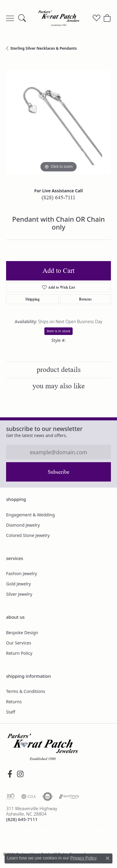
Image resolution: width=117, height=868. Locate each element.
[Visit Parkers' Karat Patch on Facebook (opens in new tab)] (10, 774)
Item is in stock (59, 331)
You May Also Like (59, 386)
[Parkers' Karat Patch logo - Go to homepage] (59, 18)
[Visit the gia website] (29, 797)
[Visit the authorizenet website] (48, 797)
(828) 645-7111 (58, 197)
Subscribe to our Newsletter (44, 429)
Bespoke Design (22, 633)
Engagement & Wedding (30, 515)
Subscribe (58, 472)
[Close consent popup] (108, 858)
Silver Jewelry (19, 594)
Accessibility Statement (58, 843)
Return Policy (19, 653)
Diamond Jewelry (23, 525)
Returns (85, 299)
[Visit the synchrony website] (69, 797)
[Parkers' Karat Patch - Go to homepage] (43, 747)
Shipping (32, 299)
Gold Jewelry (18, 584)
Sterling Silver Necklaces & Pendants (43, 48)
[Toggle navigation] (10, 18)
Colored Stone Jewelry (28, 535)
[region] (58, 122)
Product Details (59, 370)
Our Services (19, 643)
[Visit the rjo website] (11, 797)
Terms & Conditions (26, 691)
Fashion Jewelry (22, 573)
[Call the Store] (22, 819)
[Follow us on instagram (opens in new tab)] (20, 774)
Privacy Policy (53, 831)
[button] (22, 18)
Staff (11, 712)
